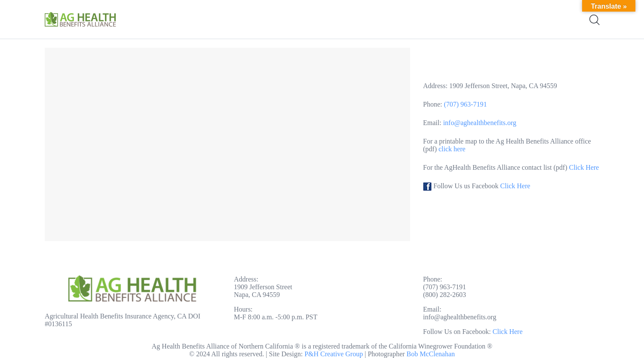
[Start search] (594, 20)
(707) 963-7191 (465, 104)
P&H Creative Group (334, 354)
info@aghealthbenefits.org (480, 123)
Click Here (584, 167)
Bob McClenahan (431, 354)
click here (451, 149)
